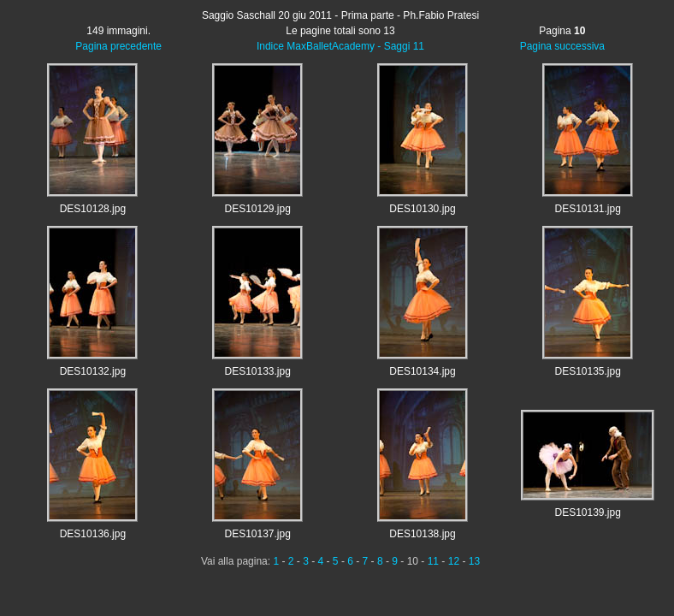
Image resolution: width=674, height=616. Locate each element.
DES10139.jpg (587, 512)
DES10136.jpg (93, 534)
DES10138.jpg (422, 534)
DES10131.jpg (587, 209)
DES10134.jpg (422, 371)
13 (474, 561)
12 (454, 561)
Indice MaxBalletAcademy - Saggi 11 (340, 46)
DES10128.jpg (93, 209)
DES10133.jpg (257, 371)
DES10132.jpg (93, 371)
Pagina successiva (562, 46)
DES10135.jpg (587, 371)
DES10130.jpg (422, 209)
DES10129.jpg (257, 209)
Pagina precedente (118, 46)
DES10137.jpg (257, 534)
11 (433, 561)
